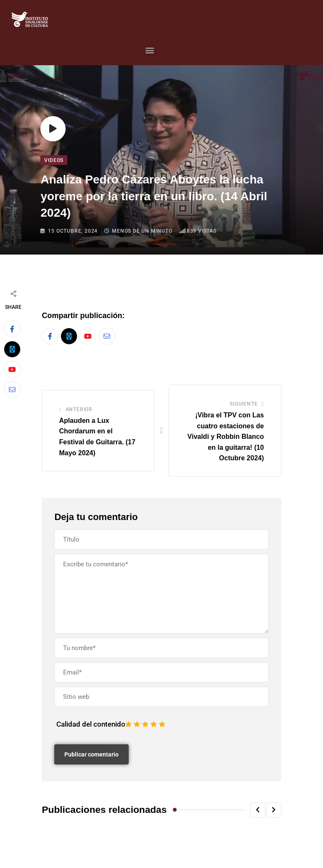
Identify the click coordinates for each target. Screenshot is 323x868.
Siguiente (244, 404)
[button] (150, 50)
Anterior (79, 409)
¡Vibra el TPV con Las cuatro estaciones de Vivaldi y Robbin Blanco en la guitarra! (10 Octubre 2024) (226, 437)
